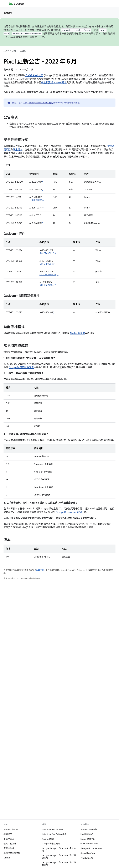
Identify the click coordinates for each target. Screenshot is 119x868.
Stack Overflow (88, 853)
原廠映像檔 (9, 848)
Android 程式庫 (11, 829)
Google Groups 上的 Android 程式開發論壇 (59, 857)
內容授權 (40, 570)
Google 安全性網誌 (51, 844)
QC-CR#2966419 (48, 285)
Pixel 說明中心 (87, 834)
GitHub (7, 858)
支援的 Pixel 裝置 (34, 76)
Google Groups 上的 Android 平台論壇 (59, 849)
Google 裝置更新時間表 (21, 368)
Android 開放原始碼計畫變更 (21, 37)
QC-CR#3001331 (47, 264)
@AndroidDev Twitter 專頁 (54, 834)
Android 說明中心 (89, 829)
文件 (14, 51)
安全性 (23, 51)
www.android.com (89, 844)
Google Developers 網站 (41, 103)
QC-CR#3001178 (48, 253)
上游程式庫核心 (37, 200)
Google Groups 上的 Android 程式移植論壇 (59, 864)
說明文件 (8, 13)
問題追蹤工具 (87, 858)
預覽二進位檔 (10, 844)
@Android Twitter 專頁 (52, 829)
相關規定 (8, 834)
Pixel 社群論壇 (77, 333)
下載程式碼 (9, 839)
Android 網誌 (48, 839)
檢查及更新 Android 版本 (54, 83)
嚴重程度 (18, 150)
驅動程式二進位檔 (12, 853)
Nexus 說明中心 (88, 839)
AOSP (6, 51)
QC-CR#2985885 (48, 274)
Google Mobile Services (91, 848)
